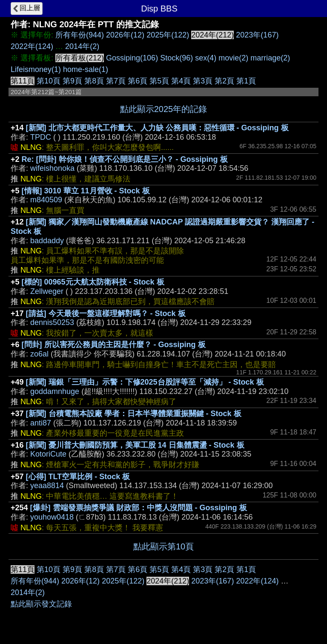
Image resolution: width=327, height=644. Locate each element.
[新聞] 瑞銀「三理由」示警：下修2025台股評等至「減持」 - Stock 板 (145, 382)
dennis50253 (52, 322)
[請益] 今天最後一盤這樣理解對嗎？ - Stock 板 (106, 313)
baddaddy (47, 241)
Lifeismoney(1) (36, 69)
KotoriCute (48, 454)
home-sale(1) (86, 69)
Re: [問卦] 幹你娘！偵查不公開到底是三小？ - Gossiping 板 (125, 159)
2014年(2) (82, 46)
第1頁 (246, 81)
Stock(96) (176, 58)
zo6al (39, 354)
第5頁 (159, 81)
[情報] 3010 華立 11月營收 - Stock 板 (86, 191)
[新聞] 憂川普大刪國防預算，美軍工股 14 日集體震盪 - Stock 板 (135, 445)
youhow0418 (52, 517)
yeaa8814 (47, 486)
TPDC (41, 137)
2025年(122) (168, 35)
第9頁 (72, 81)
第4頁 (181, 81)
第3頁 (203, 81)
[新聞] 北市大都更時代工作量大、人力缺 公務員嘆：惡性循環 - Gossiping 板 (157, 128)
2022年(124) (32, 46)
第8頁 (94, 81)
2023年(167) (257, 35)
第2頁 (224, 81)
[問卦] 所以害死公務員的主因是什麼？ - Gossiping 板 (114, 345)
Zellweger (47, 291)
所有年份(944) (80, 35)
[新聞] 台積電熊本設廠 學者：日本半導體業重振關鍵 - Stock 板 (134, 414)
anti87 (41, 423)
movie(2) (233, 58)
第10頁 (49, 81)
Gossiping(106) (132, 58)
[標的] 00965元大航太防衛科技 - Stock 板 (93, 282)
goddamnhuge (55, 391)
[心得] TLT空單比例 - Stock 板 (78, 477)
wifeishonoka (52, 168)
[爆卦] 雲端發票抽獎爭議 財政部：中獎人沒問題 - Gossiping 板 (139, 508)
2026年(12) (125, 35)
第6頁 (138, 81)
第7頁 (116, 81)
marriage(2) (270, 58)
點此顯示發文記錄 (41, 604)
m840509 (46, 200)
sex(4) (206, 58)
